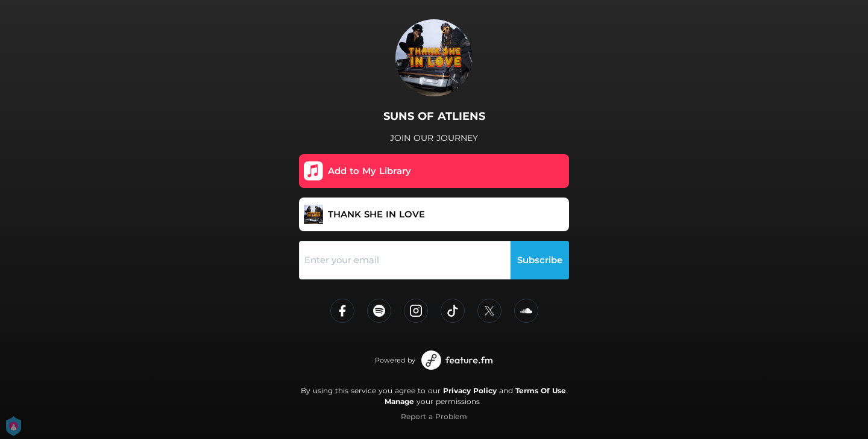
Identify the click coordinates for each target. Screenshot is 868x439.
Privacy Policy (470, 391)
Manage (399, 401)
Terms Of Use (541, 391)
